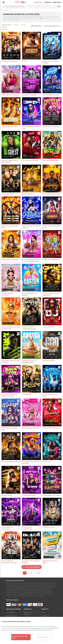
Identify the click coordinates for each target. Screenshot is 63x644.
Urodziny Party (27, 394)
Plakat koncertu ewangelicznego (27, 528)
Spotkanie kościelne (49, 361)
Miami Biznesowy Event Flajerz (50, 562)
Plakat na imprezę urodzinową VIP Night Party (11, 328)
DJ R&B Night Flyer (7, 194)
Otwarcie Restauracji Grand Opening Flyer (51, 294)
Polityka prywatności (48, 630)
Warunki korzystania (12, 616)
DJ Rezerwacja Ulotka (29, 495)
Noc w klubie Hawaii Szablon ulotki (51, 227)
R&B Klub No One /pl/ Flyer (10, 61)
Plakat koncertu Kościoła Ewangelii (50, 62)
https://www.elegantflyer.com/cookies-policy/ (49, 628)
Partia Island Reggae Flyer (51, 160)
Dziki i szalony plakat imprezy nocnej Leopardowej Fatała (31, 260)
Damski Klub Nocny (28, 194)
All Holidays (16, 25)
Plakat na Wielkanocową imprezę (30, 294)
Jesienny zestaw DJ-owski (10, 127)
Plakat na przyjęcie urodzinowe (7, 294)
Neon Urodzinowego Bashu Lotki (31, 128)
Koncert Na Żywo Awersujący (52, 127)
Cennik (43, 612)
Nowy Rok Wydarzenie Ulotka (11, 462)
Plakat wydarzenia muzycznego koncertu (29, 328)
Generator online (46, 616)
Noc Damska (47, 462)
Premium (38, 2)
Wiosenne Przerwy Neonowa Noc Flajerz (31, 462)
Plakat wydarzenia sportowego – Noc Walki (9, 562)
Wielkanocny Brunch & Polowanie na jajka (29, 362)
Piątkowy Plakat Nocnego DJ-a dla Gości (31, 227)
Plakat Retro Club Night (29, 95)
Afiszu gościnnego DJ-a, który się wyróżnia (11, 362)
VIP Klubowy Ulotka (49, 527)
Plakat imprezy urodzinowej (10, 95)
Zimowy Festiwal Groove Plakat (50, 395)
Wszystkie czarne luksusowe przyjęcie (31, 562)
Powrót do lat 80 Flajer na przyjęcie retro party (9, 395)
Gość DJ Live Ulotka (49, 327)
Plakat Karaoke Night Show (51, 428)
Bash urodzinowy (7, 495)
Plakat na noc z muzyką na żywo (10, 227)
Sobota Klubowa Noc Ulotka (51, 194)
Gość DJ (24, 61)
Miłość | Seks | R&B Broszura (51, 260)
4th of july (23, 25)
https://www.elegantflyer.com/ (39, 626)
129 (38, 573)
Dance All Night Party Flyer (51, 95)
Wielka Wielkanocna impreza (52, 495)
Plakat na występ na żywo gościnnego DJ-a (10, 161)
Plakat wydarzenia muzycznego (7, 528)
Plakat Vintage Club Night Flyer (9, 429)
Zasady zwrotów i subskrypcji (28, 613)
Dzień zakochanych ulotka (30, 160)
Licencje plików (10, 612)
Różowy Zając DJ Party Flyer (31, 428)
